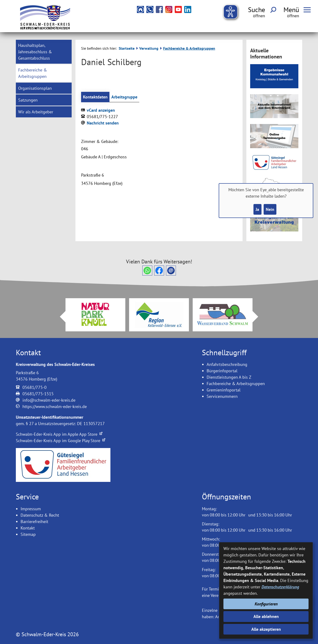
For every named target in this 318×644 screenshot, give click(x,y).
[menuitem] (44, 52)
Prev (60, 317)
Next (258, 317)
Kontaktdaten (95, 97)
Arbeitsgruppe (124, 97)
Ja (257, 209)
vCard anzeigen (101, 110)
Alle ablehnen (266, 616)
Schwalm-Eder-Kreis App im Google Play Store (61, 441)
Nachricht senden (103, 123)
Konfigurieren (266, 604)
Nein (270, 209)
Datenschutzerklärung (280, 587)
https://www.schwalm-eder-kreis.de (55, 406)
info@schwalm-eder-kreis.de (49, 400)
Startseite (127, 48)
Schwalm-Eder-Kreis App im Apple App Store (59, 434)
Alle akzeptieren (266, 629)
